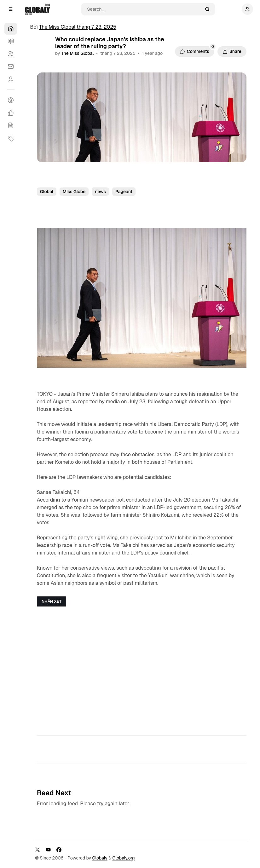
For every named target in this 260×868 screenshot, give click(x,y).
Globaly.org (123, 858)
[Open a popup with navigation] (11, 9)
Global (47, 192)
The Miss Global (77, 53)
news (100, 192)
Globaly (100, 858)
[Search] (144, 9)
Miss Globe (74, 192)
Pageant (124, 192)
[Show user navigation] (247, 9)
